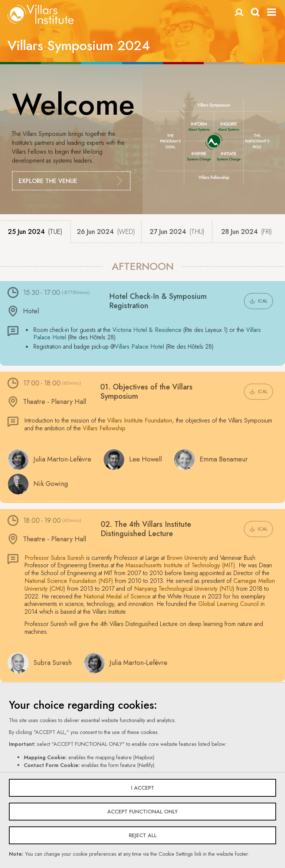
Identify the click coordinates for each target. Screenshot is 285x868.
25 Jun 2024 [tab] (35, 232)
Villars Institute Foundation (140, 420)
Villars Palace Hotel (139, 347)
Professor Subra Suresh (54, 558)
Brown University (187, 558)
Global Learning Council (228, 604)
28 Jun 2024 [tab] (247, 232)
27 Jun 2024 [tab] (177, 232)
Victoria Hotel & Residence (147, 330)
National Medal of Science (117, 596)
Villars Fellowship (104, 428)
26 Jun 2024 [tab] (106, 232)
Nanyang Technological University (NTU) (184, 589)
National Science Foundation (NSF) (69, 581)
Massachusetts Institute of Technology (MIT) (180, 565)
